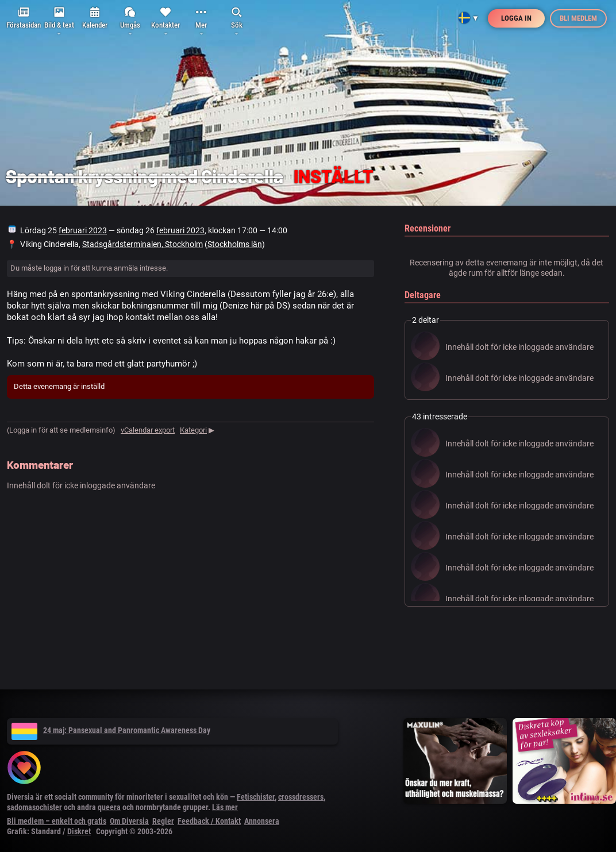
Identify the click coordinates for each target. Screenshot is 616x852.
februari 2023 (83, 230)
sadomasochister (34, 807)
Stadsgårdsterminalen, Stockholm (143, 244)
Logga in (516, 18)
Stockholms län (235, 244)
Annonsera (262, 821)
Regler (163, 821)
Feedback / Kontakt (209, 821)
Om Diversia (129, 821)
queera (109, 807)
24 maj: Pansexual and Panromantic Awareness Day (111, 730)
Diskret (79, 831)
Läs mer (225, 807)
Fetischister (256, 797)
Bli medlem (578, 18)
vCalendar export (148, 430)
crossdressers (301, 797)
